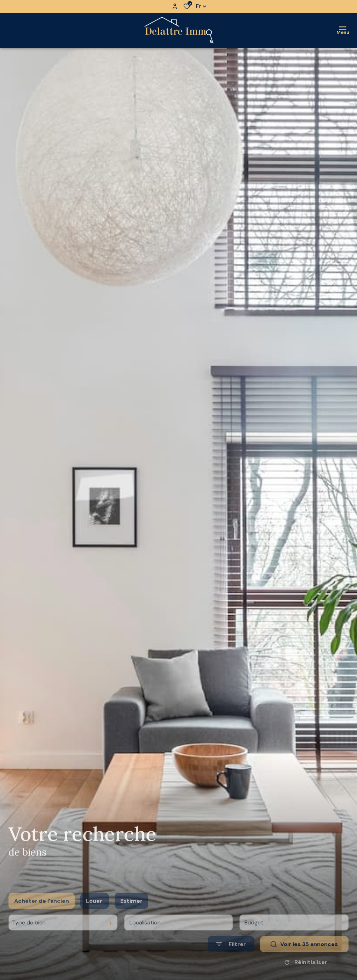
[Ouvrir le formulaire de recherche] (231, 955)
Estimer (131, 911)
